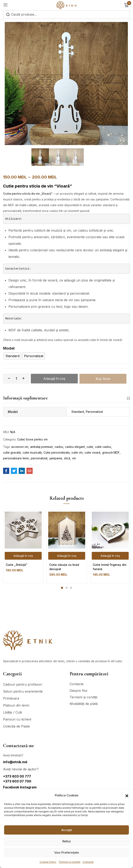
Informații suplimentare (66, 398)
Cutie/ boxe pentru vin (32, 439)
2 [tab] (66, 588)
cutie (90, 447)
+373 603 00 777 (17, 776)
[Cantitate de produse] (16, 379)
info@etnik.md (15, 762)
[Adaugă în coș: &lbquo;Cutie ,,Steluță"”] (23, 556)
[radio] (12, 356)
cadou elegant (75, 447)
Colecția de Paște (16, 726)
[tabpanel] (23, 547)
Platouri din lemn (16, 705)
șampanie (56, 458)
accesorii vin (20, 447)
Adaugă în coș (54, 379)
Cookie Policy (48, 862)
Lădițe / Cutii (13, 712)
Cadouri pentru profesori (23, 684)
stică (67, 458)
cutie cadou (103, 447)
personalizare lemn (16, 458)
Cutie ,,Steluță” (17, 565)
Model (9, 348)
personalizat (39, 458)
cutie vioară (92, 452)
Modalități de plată (84, 704)
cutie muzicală (32, 452)
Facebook (11, 787)
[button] (127, 795)
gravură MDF (111, 452)
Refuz (67, 841)
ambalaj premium (41, 447)
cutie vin (77, 452)
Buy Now (103, 379)
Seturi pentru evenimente (23, 691)
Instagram (28, 787)
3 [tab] (71, 588)
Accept (67, 830)
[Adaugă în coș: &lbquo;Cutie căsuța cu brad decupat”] (67, 556)
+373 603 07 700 (17, 781)
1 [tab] (62, 588)
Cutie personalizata (57, 452)
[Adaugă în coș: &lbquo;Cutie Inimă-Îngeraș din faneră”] (110, 556)
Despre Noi (78, 691)
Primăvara (11, 698)
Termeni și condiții (69, 862)
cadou (59, 447)
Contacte (88, 862)
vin (74, 458)
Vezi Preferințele (66, 853)
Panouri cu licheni (17, 719)
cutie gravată (12, 452)
